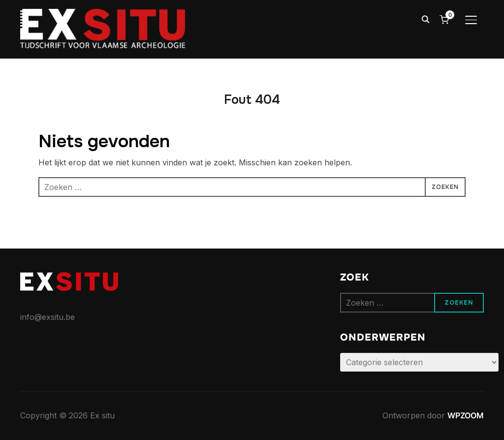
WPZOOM (466, 415)
